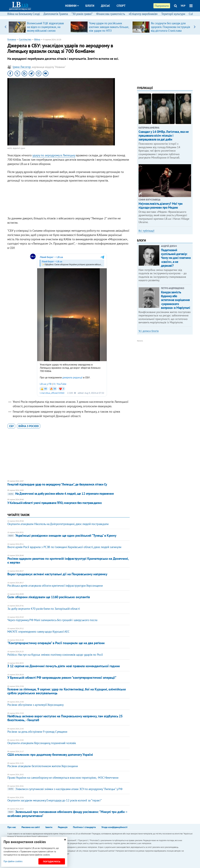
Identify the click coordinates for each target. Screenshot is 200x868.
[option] (38, 27)
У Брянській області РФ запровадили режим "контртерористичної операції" (62, 678)
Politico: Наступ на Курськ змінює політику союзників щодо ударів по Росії (55, 655)
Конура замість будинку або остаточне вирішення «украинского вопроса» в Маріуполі (176, 300)
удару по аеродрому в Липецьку (54, 155)
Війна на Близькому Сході (24, 14)
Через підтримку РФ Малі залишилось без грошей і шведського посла (52, 620)
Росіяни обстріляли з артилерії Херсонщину (35, 705)
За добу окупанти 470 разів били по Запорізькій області (44, 609)
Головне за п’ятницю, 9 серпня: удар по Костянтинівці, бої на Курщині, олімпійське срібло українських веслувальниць (67, 691)
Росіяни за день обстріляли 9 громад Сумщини (37, 732)
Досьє (105, 6)
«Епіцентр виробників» (143, 14)
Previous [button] (5, 27)
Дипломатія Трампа (56, 14)
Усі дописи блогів (149, 331)
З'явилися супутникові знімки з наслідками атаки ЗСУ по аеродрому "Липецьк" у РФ (65, 789)
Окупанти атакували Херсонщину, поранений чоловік (42, 743)
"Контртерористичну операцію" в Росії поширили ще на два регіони (56, 643)
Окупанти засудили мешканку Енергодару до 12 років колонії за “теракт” (54, 800)
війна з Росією (29, 426)
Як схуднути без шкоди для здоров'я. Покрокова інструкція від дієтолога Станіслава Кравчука (170, 29)
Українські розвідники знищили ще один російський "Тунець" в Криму (62, 535)
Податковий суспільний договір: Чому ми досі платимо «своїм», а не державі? (176, 258)
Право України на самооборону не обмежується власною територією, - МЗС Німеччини (63, 778)
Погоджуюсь (52, 861)
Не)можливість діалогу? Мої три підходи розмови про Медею (160, 206)
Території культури (173, 14)
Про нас (12, 827)
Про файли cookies (13, 861)
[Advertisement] (69, 200)
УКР (183, 6)
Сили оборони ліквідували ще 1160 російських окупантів (49, 597)
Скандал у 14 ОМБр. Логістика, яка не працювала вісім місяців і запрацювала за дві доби (164, 136)
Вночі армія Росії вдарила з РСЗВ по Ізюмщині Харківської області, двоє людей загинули (64, 547)
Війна (37, 39)
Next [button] (195, 27)
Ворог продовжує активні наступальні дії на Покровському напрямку (57, 574)
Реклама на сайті (31, 827)
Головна (12, 39)
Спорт (121, 6)
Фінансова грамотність (111, 14)
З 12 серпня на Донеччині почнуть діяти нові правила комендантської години (64, 666)
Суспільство (25, 39)
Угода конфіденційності (114, 827)
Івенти (49, 827)
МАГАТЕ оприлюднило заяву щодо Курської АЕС (38, 632)
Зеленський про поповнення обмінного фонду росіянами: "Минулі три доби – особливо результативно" (67, 814)
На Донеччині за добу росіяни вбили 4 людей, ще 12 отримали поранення (61, 494)
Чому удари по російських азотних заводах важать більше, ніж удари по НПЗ (109, 27)
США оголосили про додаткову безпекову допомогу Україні (50, 755)
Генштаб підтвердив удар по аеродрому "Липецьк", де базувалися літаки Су (57, 484)
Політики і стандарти (84, 827)
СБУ (11, 426)
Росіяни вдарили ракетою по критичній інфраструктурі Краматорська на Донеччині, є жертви (68, 560)
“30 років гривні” (82, 14)
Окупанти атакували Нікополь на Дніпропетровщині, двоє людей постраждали (58, 524)
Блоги (90, 6)
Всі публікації (146, 231)
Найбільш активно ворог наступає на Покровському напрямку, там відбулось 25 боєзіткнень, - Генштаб (65, 718)
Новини (72, 6)
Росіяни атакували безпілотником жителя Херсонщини (43, 766)
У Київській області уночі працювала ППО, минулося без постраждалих (55, 503)
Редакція (63, 827)
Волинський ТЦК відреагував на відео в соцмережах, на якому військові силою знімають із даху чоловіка (45, 29)
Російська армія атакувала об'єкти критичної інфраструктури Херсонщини (55, 586)
